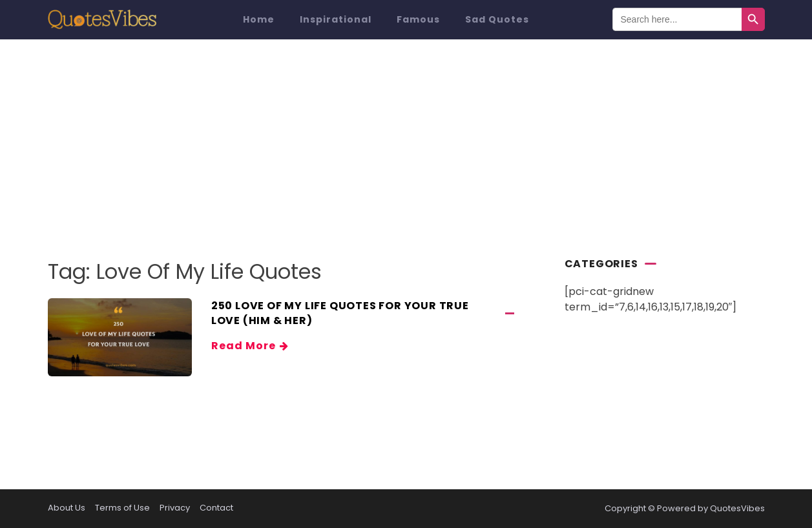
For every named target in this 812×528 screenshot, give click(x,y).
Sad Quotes (497, 19)
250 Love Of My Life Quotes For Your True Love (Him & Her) (340, 313)
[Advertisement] (406, 136)
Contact (216, 508)
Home (259, 19)
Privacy (175, 508)
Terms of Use (122, 508)
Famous (418, 19)
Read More (249, 346)
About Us (67, 508)
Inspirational (336, 19)
